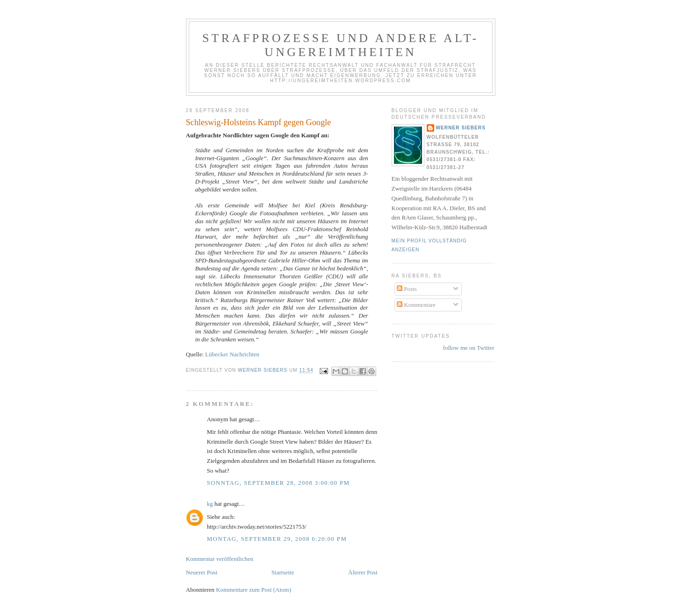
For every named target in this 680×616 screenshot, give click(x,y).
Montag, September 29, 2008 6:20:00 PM (277, 539)
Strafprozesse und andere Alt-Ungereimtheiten (341, 45)
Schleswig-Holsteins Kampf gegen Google (259, 122)
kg (210, 504)
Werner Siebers (461, 128)
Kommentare (416, 305)
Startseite (283, 572)
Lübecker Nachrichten (232, 354)
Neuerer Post (202, 572)
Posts (407, 289)
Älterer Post (363, 572)
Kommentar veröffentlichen (220, 559)
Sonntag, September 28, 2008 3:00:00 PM (279, 483)
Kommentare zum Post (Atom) (254, 590)
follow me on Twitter (469, 348)
